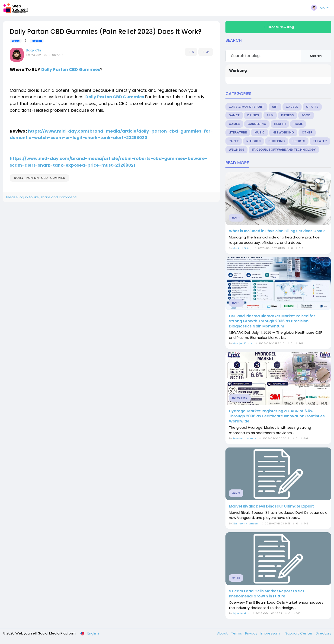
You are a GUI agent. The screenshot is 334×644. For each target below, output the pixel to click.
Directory (323, 633)
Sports (299, 141)
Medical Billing (242, 248)
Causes (292, 107)
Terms (237, 633)
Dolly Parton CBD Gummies (71, 69)
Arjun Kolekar (241, 613)
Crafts (312, 107)
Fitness (287, 115)
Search (316, 56)
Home (298, 124)
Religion (254, 141)
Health (37, 41)
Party (234, 141)
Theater (320, 141)
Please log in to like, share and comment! (42, 197)
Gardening (257, 124)
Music (260, 132)
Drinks (253, 115)
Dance (234, 115)
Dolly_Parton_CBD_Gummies (39, 178)
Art (275, 107)
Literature (238, 132)
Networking (283, 132)
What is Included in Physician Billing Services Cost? (277, 231)
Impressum (271, 633)
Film (270, 115)
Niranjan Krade (242, 343)
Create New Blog (278, 27)
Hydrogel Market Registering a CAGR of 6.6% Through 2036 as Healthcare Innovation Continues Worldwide (277, 416)
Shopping (277, 141)
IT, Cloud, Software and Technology (284, 150)
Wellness (236, 150)
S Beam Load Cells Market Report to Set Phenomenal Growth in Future (267, 594)
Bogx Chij (34, 50)
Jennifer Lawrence (244, 438)
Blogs (16, 41)
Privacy (252, 633)
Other (307, 132)
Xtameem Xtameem (246, 523)
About (223, 633)
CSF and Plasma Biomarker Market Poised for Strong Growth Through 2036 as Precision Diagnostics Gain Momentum (272, 321)
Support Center (299, 633)
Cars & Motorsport (246, 107)
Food (306, 115)
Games (234, 124)
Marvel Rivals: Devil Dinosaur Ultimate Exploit (271, 506)
